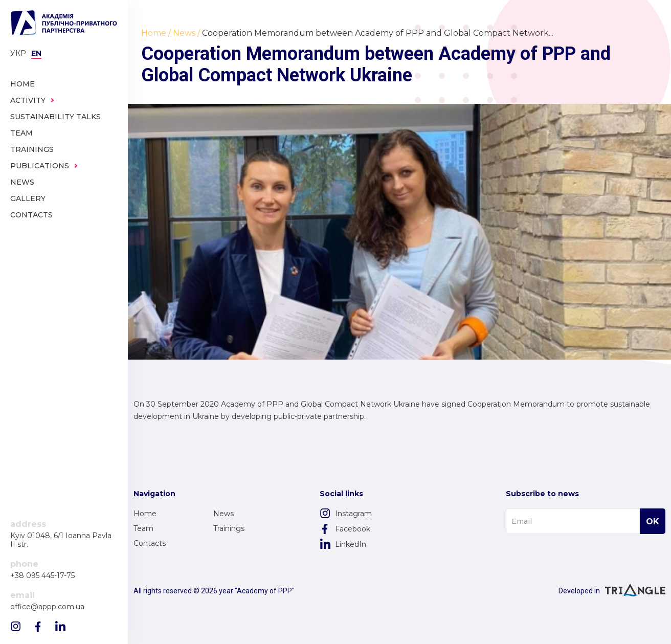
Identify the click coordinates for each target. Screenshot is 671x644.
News (223, 514)
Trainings (229, 528)
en (36, 53)
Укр (18, 53)
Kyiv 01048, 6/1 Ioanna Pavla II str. (61, 540)
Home (145, 514)
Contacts (150, 543)
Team (143, 528)
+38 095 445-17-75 (42, 576)
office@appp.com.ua (47, 607)
